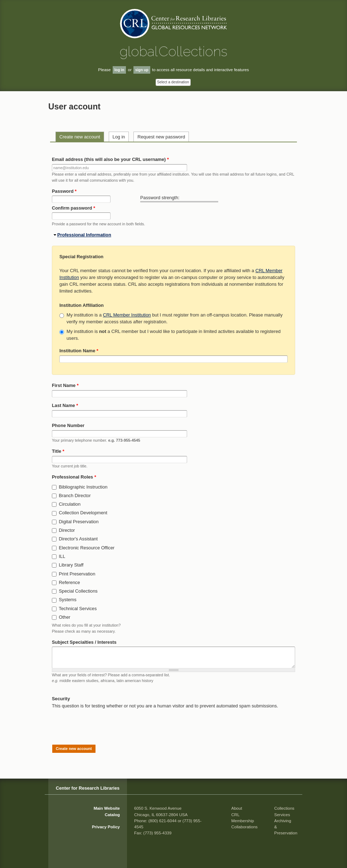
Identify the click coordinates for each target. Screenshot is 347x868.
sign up (142, 70)
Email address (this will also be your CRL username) (110, 159)
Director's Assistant (78, 539)
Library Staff (71, 565)
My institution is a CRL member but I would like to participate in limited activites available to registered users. (173, 335)
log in (119, 70)
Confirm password (74, 208)
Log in (119, 137)
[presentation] (106, 723)
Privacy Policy (106, 827)
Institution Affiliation (82, 305)
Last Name (65, 405)
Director (67, 530)
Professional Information (84, 235)
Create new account (80, 137)
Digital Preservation (79, 522)
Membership (243, 821)
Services (282, 815)
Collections (284, 808)
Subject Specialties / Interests (84, 642)
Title (58, 451)
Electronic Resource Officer (87, 548)
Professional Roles (74, 477)
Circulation (70, 504)
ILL (62, 556)
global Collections (173, 51)
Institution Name (79, 351)
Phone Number (68, 425)
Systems (68, 600)
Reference (70, 582)
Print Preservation (77, 574)
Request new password (161, 137)
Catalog (112, 815)
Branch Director (75, 496)
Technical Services (78, 609)
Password (64, 191)
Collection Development (83, 513)
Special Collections (78, 591)
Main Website (107, 808)
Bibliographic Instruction (83, 487)
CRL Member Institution (127, 315)
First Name (65, 385)
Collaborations (245, 827)
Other (65, 617)
